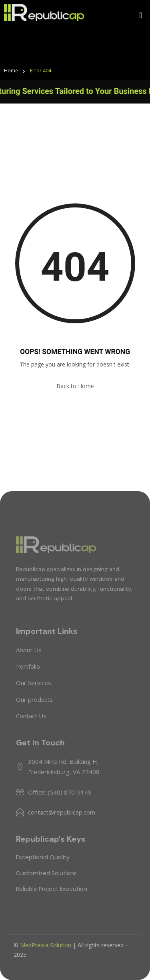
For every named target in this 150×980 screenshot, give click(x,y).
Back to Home (75, 386)
